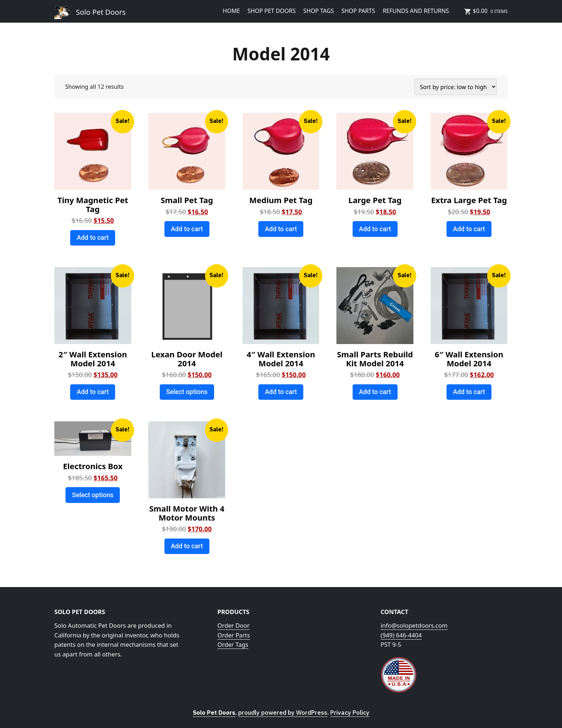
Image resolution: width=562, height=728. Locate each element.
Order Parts (234, 635)
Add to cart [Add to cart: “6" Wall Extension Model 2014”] (469, 392)
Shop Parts (358, 11)
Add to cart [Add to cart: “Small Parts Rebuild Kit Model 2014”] (375, 392)
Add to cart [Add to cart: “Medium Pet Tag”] (281, 229)
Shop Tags (319, 11)
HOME (231, 11)
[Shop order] (456, 87)
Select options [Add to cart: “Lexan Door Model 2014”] (187, 392)
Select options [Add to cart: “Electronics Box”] (93, 495)
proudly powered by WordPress (283, 713)
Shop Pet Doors (272, 11)
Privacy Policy (350, 713)
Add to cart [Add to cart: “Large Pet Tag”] (375, 229)
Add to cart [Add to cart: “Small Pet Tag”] (187, 229)
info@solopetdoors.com (414, 625)
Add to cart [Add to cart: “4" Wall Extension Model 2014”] (281, 392)
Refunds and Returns (416, 11)
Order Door (233, 625)
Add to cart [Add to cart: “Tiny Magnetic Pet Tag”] (93, 237)
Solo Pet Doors (101, 12)
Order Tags (233, 644)
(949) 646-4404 (401, 635)
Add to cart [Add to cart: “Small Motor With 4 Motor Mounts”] (187, 546)
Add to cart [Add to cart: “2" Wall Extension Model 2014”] (93, 392)
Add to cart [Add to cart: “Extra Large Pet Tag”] (469, 229)
